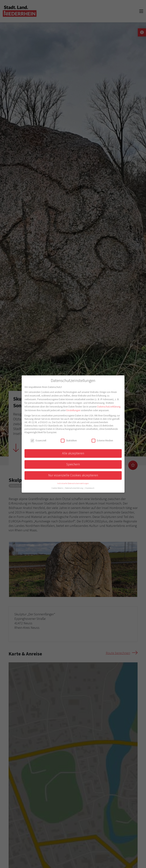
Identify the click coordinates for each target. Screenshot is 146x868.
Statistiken (69, 440)
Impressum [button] (90, 488)
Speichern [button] (73, 464)
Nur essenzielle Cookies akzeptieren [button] (73, 475)
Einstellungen (73, 410)
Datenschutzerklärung (109, 407)
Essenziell (38, 440)
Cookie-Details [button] (57, 488)
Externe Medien (102, 440)
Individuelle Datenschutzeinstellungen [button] (73, 483)
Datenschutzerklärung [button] (74, 488)
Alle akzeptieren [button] (73, 453)
